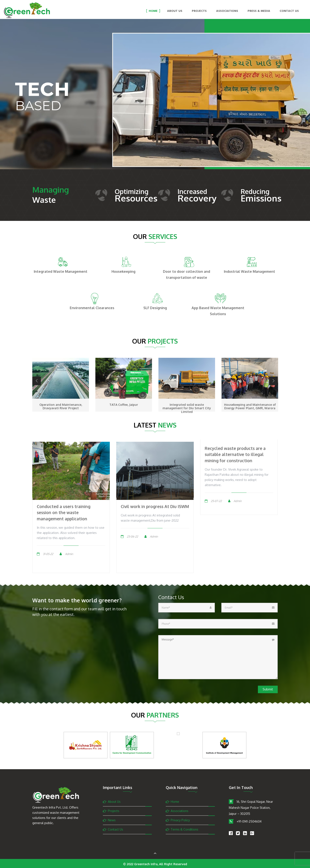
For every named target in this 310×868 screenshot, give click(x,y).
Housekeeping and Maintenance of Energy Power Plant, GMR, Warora (250, 406)
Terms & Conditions (184, 829)
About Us (175, 11)
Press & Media (259, 11)
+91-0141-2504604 (249, 821)
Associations (227, 11)
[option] (155, 101)
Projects (199, 11)
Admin (69, 554)
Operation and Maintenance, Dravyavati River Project (61, 406)
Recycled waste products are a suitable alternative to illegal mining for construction (235, 454)
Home (153, 11)
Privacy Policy (180, 820)
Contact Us (289, 11)
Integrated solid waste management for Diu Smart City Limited (187, 408)
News (112, 820)
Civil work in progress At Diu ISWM (155, 506)
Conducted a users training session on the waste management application (64, 512)
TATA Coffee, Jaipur (124, 405)
